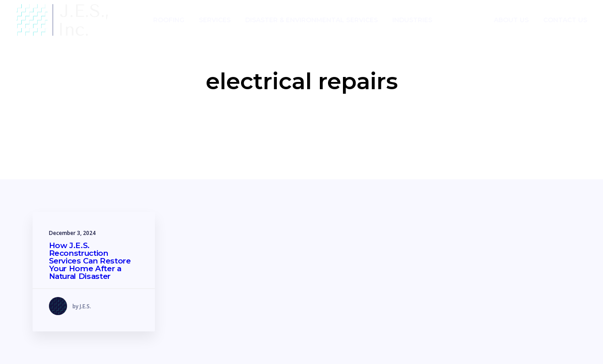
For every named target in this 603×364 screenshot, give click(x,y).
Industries (412, 20)
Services (215, 20)
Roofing (169, 20)
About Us (511, 20)
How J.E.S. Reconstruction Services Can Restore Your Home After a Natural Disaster (90, 261)
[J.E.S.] (62, 20)
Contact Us (565, 20)
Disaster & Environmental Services (311, 20)
